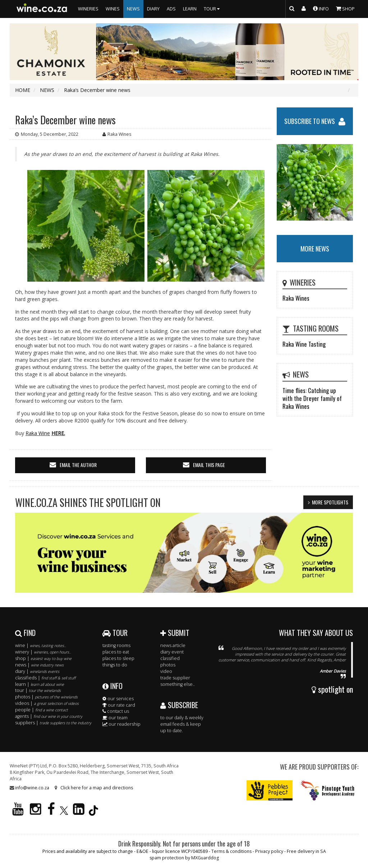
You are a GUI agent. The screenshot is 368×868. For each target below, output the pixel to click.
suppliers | (53, 723)
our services (118, 699)
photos (168, 665)
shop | (43, 658)
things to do (115, 665)
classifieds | (45, 678)
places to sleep (118, 658)
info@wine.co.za (32, 788)
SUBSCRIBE (179, 705)
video (166, 671)
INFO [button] (321, 8)
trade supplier (175, 678)
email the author (78, 465)
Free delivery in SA (306, 851)
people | (42, 710)
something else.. (178, 684)
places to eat (116, 652)
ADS (171, 9)
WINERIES (88, 9)
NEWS (133, 9)
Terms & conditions (231, 851)
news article (173, 645)
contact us (116, 711)
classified (170, 658)
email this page (209, 465)
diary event (172, 652)
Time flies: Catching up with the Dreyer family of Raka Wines (312, 398)
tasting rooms (116, 645)
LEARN (190, 9)
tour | (38, 690)
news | (39, 665)
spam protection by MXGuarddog (184, 858)
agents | (49, 716)
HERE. (58, 433)
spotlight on (332, 689)
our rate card (119, 705)
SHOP (345, 8)
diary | (37, 671)
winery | (43, 652)
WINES (113, 9)
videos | (47, 703)
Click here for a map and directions (97, 788)
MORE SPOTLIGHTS (330, 502)
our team (115, 718)
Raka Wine (38, 433)
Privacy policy (269, 851)
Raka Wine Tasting (304, 344)
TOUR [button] (213, 9)
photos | (46, 697)
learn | (40, 684)
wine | (41, 645)
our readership (121, 724)
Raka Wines (296, 298)
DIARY (153, 9)
